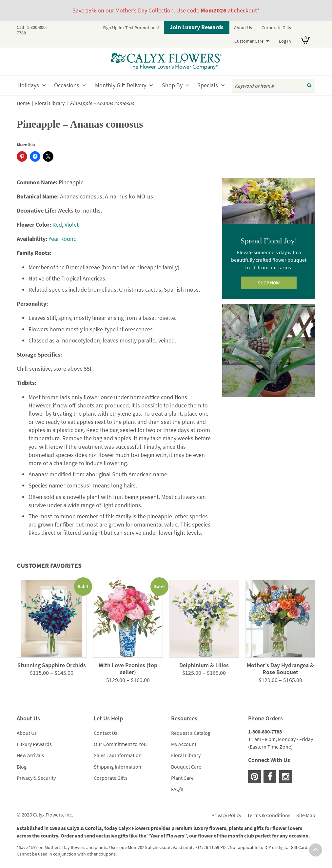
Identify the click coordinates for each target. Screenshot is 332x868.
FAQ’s (177, 789)
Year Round (63, 239)
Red (57, 225)
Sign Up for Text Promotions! (131, 28)
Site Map (306, 816)
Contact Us (106, 733)
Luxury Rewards (34, 744)
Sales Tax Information (118, 755)
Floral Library (50, 103)
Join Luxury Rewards (197, 27)
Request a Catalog (191, 733)
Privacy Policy (226, 816)
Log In (285, 41)
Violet (72, 225)
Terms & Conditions (269, 816)
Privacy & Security (36, 778)
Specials (208, 85)
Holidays (28, 85)
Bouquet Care (186, 767)
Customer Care (249, 41)
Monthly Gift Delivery (121, 85)
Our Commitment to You (120, 744)
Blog (22, 767)
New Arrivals (30, 755)
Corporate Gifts (276, 28)
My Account (184, 744)
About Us (243, 28)
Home (23, 103)
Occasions (67, 85)
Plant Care (182, 778)
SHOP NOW (269, 283)
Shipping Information (117, 767)
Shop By (172, 85)
